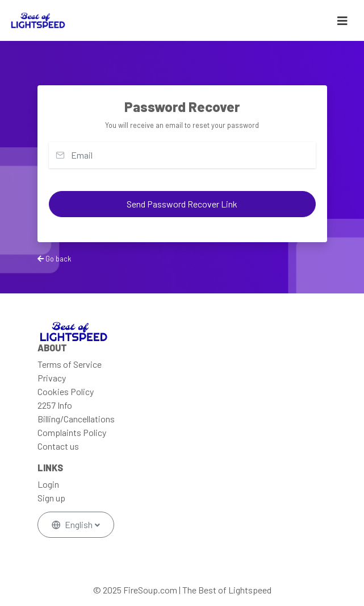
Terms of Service (70, 364)
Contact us (58, 446)
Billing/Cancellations (76, 419)
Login (48, 484)
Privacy (52, 378)
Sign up (51, 498)
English (73, 524)
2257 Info (55, 405)
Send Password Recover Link (182, 204)
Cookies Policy (66, 391)
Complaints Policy (72, 432)
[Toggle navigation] (342, 21)
